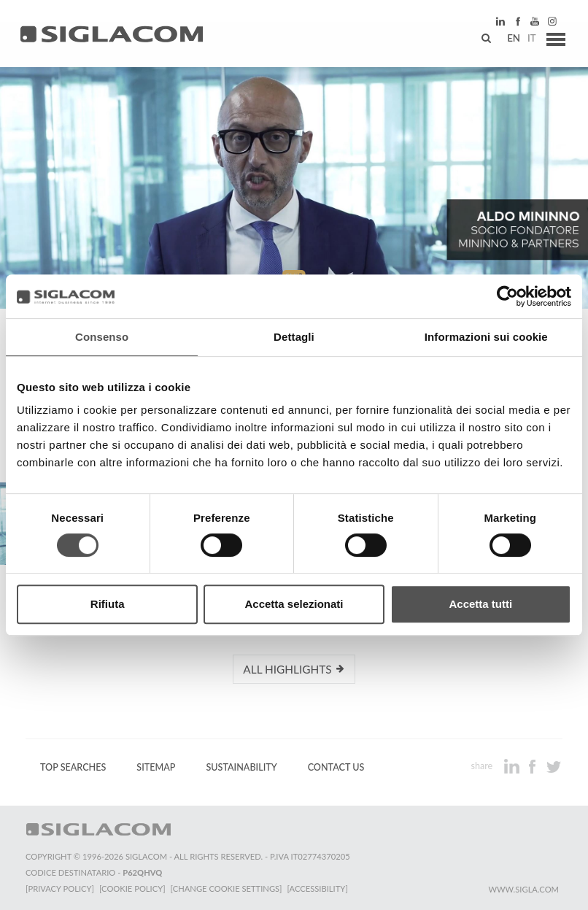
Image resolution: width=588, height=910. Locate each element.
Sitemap (156, 767)
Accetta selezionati (294, 604)
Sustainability (241, 767)
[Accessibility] (319, 888)
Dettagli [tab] (294, 337)
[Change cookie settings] (228, 888)
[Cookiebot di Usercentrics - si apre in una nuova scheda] (507, 296)
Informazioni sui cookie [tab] (486, 337)
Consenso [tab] (102, 337)
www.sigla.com (523, 889)
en (508, 40)
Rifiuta (108, 604)
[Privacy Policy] (60, 888)
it (527, 40)
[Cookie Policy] (133, 888)
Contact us (336, 767)
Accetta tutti (480, 604)
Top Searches (73, 767)
